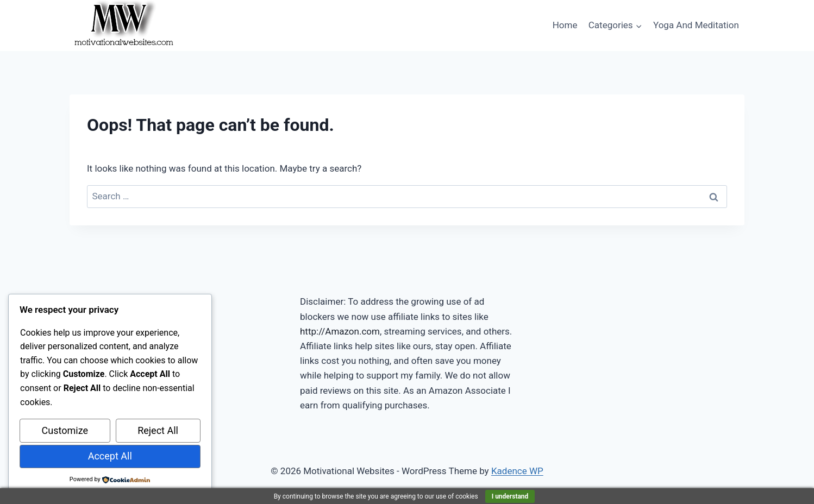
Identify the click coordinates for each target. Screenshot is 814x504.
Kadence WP (517, 471)
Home (565, 25)
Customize (65, 430)
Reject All (158, 430)
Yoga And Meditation (696, 25)
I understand (510, 496)
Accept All (110, 456)
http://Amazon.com (340, 331)
